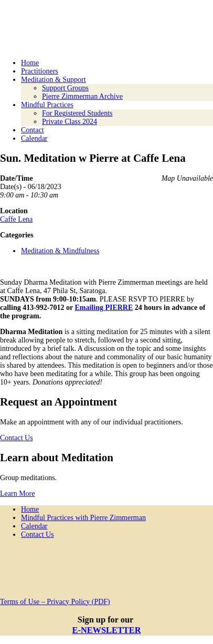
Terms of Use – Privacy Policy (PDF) (55, 602)
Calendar (34, 138)
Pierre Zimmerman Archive (82, 96)
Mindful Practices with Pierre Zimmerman (83, 518)
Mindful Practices (47, 105)
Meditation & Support (54, 80)
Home (30, 63)
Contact (33, 130)
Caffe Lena (16, 219)
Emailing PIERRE (104, 308)
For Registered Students (77, 113)
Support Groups (65, 88)
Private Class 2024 (70, 122)
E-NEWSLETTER (107, 630)
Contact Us (17, 438)
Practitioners (40, 71)
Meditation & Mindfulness (60, 251)
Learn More (17, 494)
